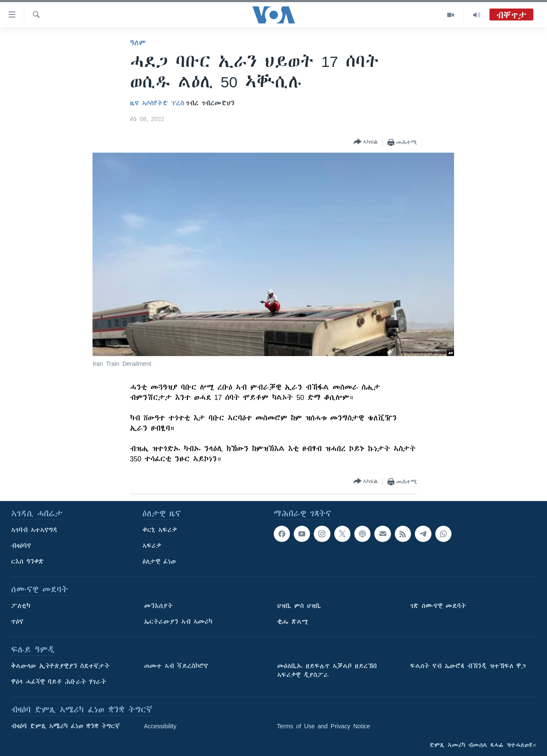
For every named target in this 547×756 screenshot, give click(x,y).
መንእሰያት (158, 606)
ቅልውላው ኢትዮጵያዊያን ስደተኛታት (60, 666)
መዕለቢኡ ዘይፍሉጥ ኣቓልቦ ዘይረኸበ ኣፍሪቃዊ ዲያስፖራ (327, 671)
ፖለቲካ (21, 606)
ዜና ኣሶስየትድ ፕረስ (157, 103)
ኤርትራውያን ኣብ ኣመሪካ (178, 622)
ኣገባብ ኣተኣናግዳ (34, 530)
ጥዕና (17, 622)
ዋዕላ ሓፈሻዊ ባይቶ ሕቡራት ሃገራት (59, 682)
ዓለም (138, 43)
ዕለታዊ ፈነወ (159, 562)
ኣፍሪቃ (152, 546)
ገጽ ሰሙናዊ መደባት (438, 606)
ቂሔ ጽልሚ (293, 622)
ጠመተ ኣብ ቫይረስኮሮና (176, 666)
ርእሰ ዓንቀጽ (27, 562)
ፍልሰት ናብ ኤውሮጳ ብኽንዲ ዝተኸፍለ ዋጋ (468, 666)
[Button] (366, 142)
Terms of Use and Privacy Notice (324, 726)
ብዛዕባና (21, 546)
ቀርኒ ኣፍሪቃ (160, 530)
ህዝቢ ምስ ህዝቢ (299, 606)
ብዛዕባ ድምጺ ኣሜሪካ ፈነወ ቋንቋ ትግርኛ (65, 726)
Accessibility (160, 726)
